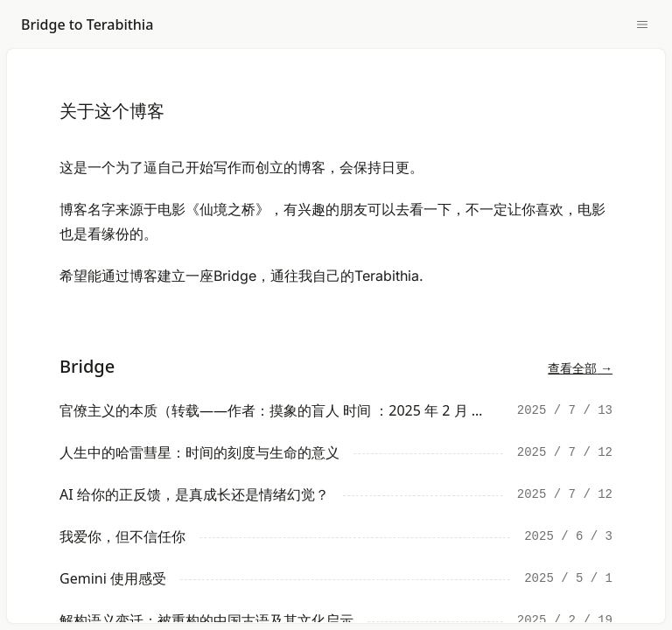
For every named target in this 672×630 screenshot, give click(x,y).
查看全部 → (580, 368)
